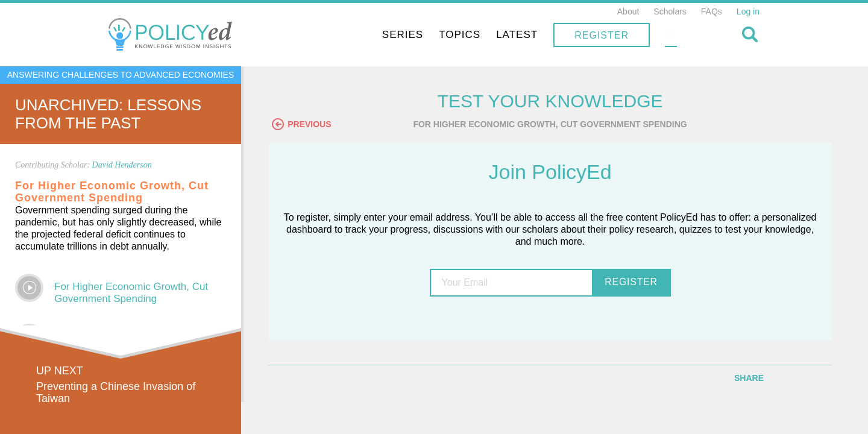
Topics (537, 35)
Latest (594, 35)
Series (480, 35)
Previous (310, 125)
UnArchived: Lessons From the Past (108, 114)
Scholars (670, 11)
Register (679, 35)
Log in (748, 11)
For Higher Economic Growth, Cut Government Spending (131, 293)
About (628, 11)
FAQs (712, 11)
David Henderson (122, 165)
